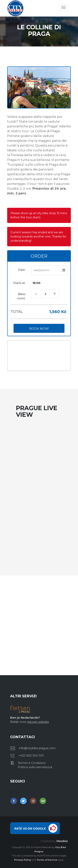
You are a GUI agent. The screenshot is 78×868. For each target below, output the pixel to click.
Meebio (62, 841)
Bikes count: (21, 296)
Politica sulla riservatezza (35, 767)
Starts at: (19, 283)
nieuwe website (38, 722)
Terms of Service (47, 860)
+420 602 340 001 (31, 756)
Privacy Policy (23, 860)
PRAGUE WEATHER (39, 356)
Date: (22, 270)
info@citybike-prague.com (37, 748)
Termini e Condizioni (32, 763)
